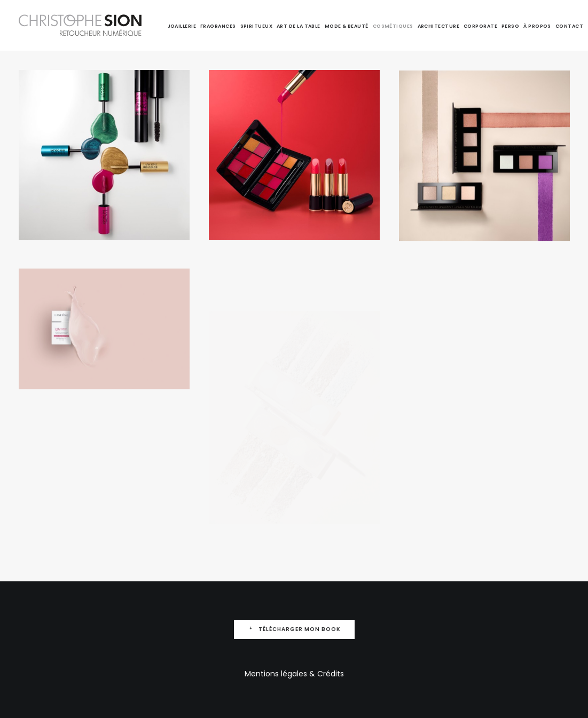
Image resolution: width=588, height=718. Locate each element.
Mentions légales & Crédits (294, 674)
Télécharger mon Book (294, 629)
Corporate (480, 26)
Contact (569, 26)
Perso (510, 26)
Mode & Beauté (347, 26)
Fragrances (218, 26)
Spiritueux (257, 26)
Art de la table (299, 26)
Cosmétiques (393, 26)
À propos (537, 26)
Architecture (438, 26)
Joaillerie (182, 26)
